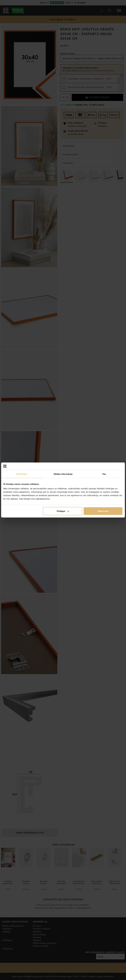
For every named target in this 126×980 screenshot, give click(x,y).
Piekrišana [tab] (22, 474)
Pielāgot (63, 511)
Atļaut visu (103, 511)
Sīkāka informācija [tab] (63, 474)
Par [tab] (104, 474)
